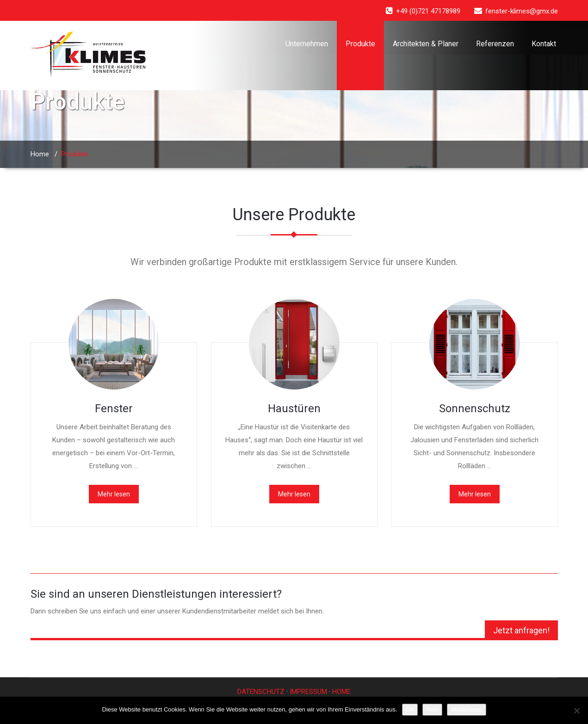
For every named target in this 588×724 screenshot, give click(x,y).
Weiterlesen (466, 709)
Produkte (360, 44)
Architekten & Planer (426, 44)
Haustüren (294, 408)
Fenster (114, 408)
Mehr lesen (114, 494)
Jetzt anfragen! (521, 630)
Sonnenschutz (475, 408)
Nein (432, 709)
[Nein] (576, 711)
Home (40, 154)
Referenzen (495, 44)
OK (410, 709)
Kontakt (544, 44)
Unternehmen (307, 44)
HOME (341, 692)
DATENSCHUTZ (261, 692)
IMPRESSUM (308, 692)
